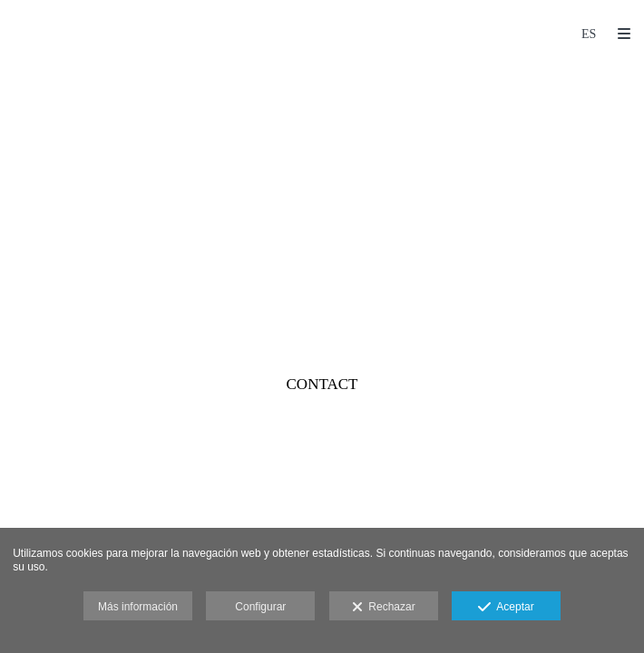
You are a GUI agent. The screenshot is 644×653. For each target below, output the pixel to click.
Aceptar (506, 608)
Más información (138, 607)
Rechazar (384, 608)
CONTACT (322, 384)
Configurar (260, 607)
